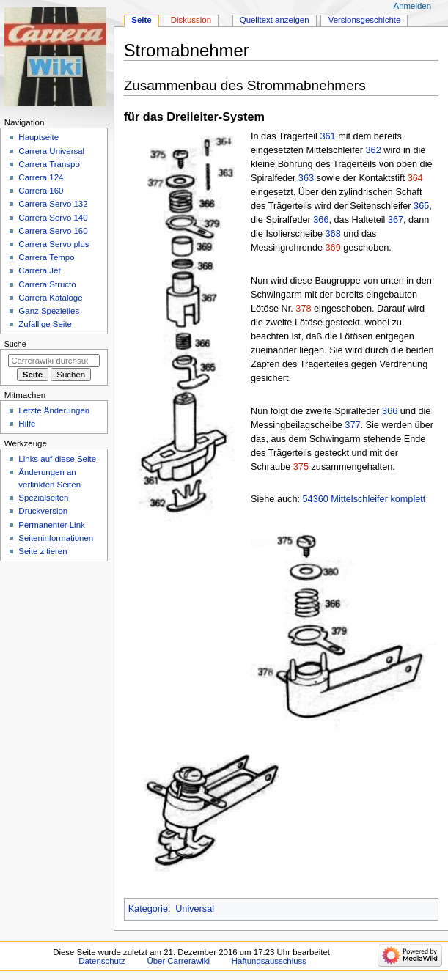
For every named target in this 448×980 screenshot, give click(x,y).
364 (415, 178)
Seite (141, 20)
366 (321, 220)
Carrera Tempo (46, 257)
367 (396, 220)
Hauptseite (38, 137)
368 (333, 234)
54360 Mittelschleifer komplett (364, 499)
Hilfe (27, 424)
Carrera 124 (41, 177)
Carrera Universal (51, 151)
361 (327, 136)
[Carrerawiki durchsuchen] (54, 361)
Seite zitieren (43, 551)
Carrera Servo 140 (53, 218)
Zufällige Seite (45, 324)
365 (421, 206)
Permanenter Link (51, 525)
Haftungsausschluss (269, 961)
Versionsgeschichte (365, 20)
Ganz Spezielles (49, 311)
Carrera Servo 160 (53, 231)
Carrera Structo (47, 284)
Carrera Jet (39, 270)
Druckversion (43, 511)
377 (352, 425)
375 (301, 467)
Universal (195, 909)
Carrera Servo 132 (53, 204)
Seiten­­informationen (56, 538)
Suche (15, 344)
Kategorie (148, 909)
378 (303, 309)
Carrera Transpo (49, 164)
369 (333, 248)
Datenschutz (102, 961)
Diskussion (191, 20)
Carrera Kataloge (50, 298)
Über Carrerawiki (178, 961)
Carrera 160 (41, 191)
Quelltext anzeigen (275, 20)
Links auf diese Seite (57, 459)
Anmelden (413, 6)
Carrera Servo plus (54, 244)
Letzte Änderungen (54, 410)
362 (374, 150)
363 (306, 178)
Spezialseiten (43, 498)
